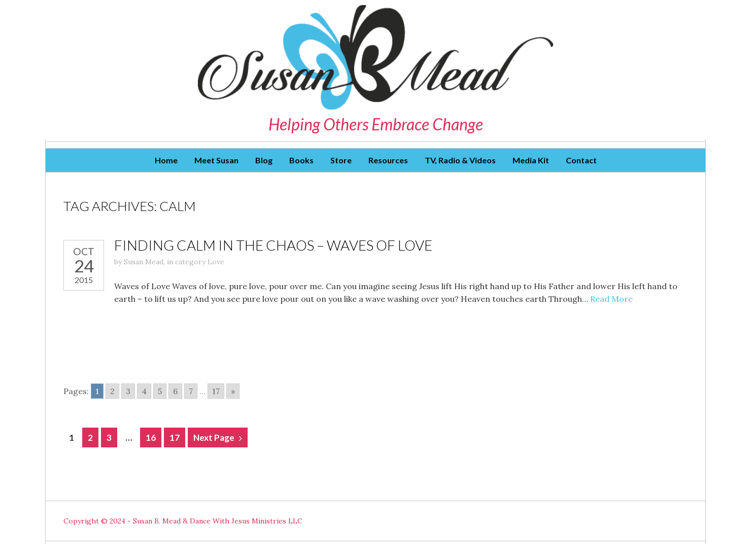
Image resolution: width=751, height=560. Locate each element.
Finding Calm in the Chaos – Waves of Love (273, 245)
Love (216, 262)
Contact (581, 160)
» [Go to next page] (233, 391)
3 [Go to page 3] (128, 391)
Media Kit (531, 160)
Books (301, 160)
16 (151, 437)
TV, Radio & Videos (460, 160)
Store (341, 160)
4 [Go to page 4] (144, 391)
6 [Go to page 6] (175, 391)
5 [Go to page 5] (160, 391)
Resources (388, 160)
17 (175, 437)
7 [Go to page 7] (191, 391)
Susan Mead (144, 262)
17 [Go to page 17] (216, 391)
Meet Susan (216, 160)
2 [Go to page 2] (112, 391)
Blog (264, 160)
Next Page (214, 437)
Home (166, 160)
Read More (611, 299)
